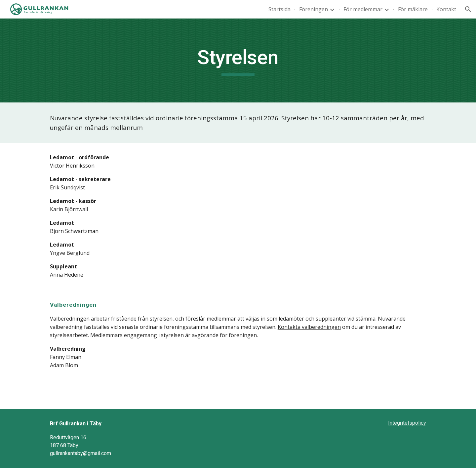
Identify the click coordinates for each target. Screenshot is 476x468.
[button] (468, 9)
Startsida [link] (279, 9)
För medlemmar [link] (363, 9)
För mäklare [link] (413, 9)
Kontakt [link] (446, 9)
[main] (238, 60)
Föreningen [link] (314, 9)
